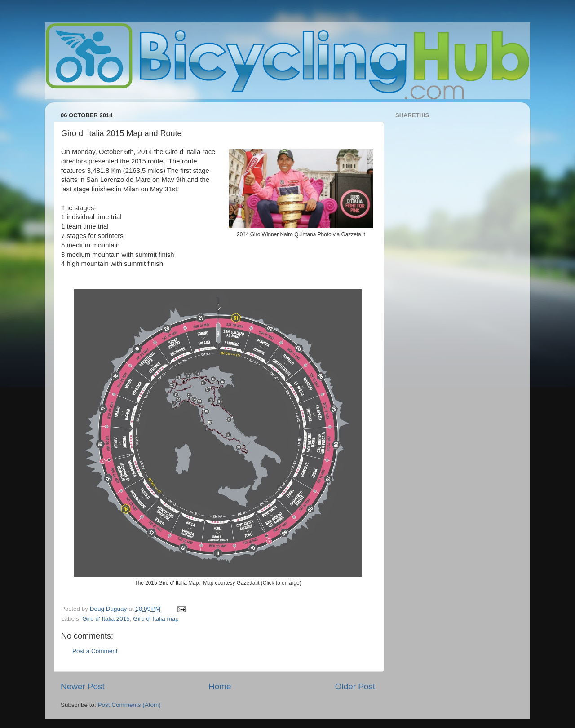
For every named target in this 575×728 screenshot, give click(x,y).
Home (220, 686)
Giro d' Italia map (156, 619)
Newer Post (83, 686)
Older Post (355, 686)
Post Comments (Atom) (129, 705)
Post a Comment (95, 651)
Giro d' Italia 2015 (106, 619)
